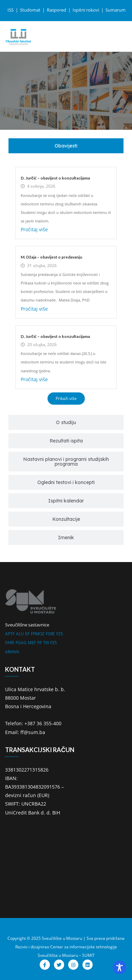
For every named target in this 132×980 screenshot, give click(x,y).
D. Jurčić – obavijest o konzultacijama (55, 178)
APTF (10, 634)
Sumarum (116, 10)
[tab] (66, 146)
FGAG (21, 643)
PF (40, 643)
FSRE (50, 634)
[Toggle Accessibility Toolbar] (119, 967)
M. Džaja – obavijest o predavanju (51, 257)
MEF (32, 643)
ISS (11, 10)
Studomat (31, 10)
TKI (46, 643)
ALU (20, 634)
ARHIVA (12, 652)
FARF (10, 643)
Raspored (57, 10)
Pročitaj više (34, 229)
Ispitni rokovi (86, 10)
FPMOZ (38, 634)
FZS (60, 634)
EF (27, 634)
